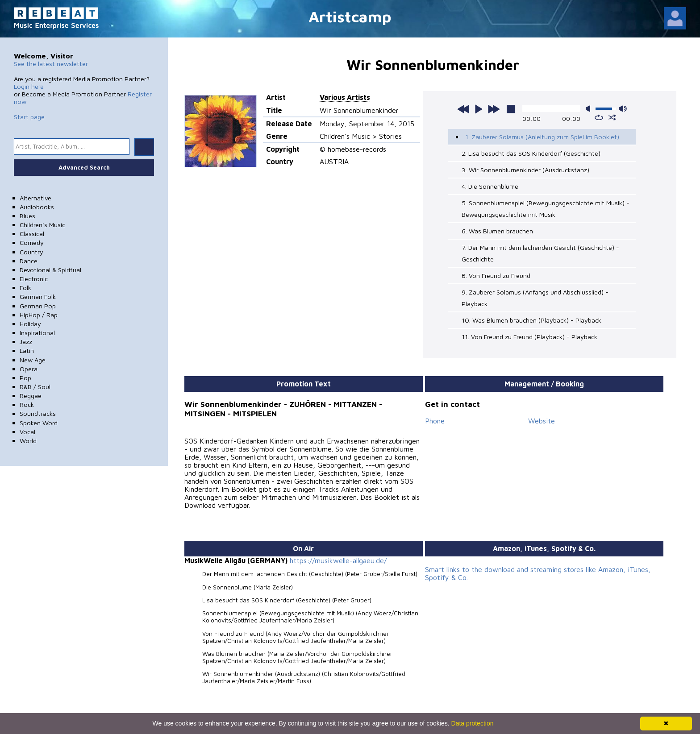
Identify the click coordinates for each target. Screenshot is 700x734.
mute (590, 109)
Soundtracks (38, 413)
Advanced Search (84, 167)
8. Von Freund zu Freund (496, 276)
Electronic (34, 279)
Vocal (27, 432)
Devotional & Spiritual (50, 270)
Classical (32, 234)
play (479, 109)
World (28, 441)
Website (542, 421)
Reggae (31, 396)
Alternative (35, 198)
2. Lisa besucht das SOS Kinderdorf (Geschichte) (531, 153)
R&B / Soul (35, 387)
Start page (29, 117)
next (494, 109)
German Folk (38, 297)
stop (511, 109)
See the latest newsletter (51, 64)
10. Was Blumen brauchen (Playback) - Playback (531, 320)
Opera (29, 369)
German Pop (38, 306)
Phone (435, 421)
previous (463, 109)
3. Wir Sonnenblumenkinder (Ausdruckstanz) (525, 170)
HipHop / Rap (39, 315)
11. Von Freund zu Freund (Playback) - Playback (529, 337)
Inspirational (37, 333)
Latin (27, 350)
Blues (27, 216)
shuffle (612, 117)
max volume (623, 109)
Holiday (30, 324)
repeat (599, 117)
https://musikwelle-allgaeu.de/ (338, 560)
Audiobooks (37, 207)
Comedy (32, 243)
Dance (29, 261)
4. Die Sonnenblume (490, 186)
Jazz (26, 342)
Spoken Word (39, 423)
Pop (25, 378)
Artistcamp (350, 16)
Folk (25, 288)
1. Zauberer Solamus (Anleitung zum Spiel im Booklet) (542, 137)
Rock (27, 404)
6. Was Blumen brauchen (497, 231)
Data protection (473, 723)
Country (31, 252)
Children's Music (42, 225)
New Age (33, 360)
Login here (29, 86)
